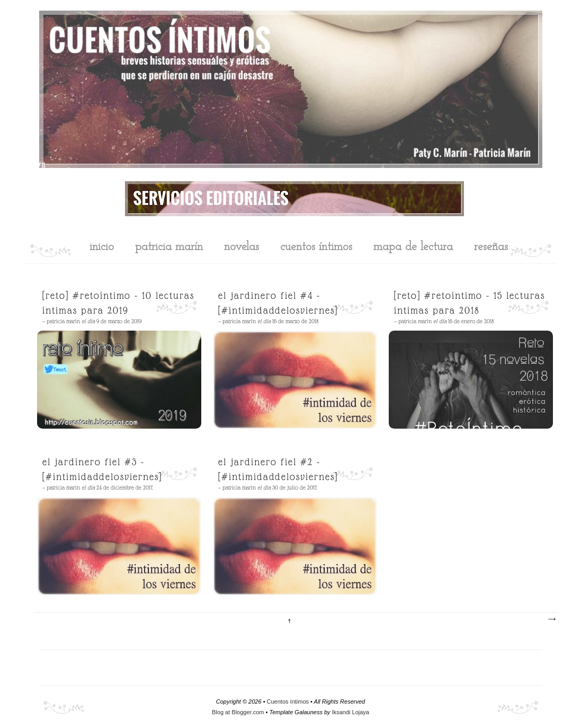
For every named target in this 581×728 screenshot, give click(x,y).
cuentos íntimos (316, 247)
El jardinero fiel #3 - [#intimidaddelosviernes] (102, 469)
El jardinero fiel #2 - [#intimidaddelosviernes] (278, 469)
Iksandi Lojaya (351, 712)
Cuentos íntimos (288, 702)
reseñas (491, 247)
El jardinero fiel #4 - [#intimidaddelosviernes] (278, 303)
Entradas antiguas (551, 619)
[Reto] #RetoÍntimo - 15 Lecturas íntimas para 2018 (470, 303)
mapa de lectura (413, 247)
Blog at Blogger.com (238, 712)
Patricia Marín (169, 247)
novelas (242, 247)
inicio (102, 247)
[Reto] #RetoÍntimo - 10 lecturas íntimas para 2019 (118, 303)
